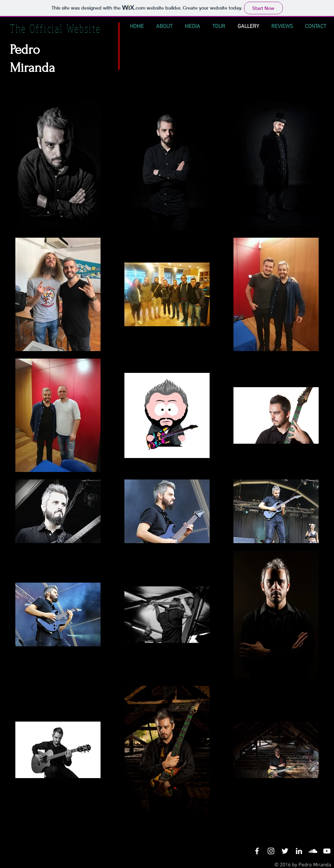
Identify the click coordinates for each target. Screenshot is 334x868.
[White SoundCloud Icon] (313, 851)
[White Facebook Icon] (257, 851)
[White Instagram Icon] (271, 851)
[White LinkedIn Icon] (299, 851)
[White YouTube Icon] (327, 851)
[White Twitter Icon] (285, 851)
